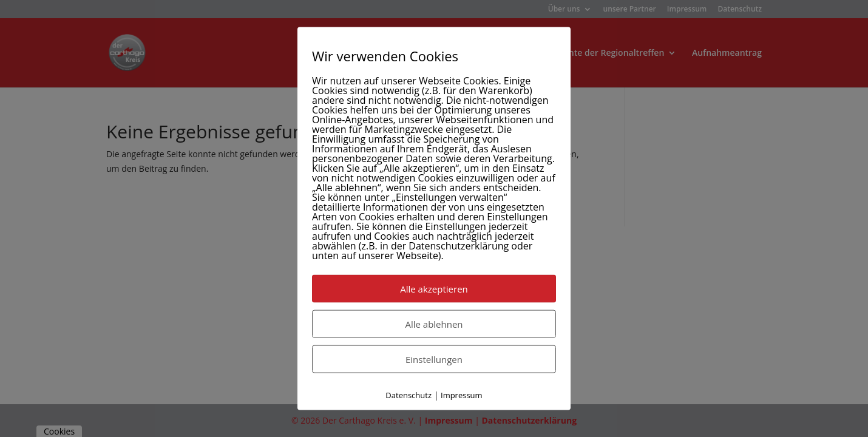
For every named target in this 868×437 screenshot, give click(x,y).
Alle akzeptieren (434, 289)
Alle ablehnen (434, 324)
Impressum (462, 395)
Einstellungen (434, 359)
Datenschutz (409, 395)
